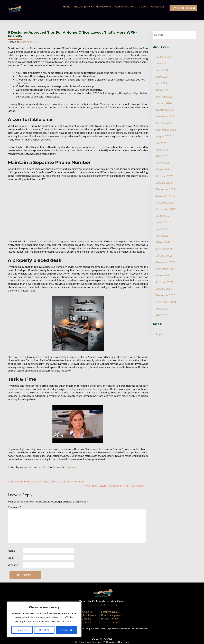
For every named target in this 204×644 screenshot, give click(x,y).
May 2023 (162, 149)
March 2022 (163, 235)
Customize (22, 630)
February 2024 (165, 89)
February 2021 (165, 274)
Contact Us (158, 6)
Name (11, 543)
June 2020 (162, 301)
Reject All (44, 630)
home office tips (118, 47)
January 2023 (164, 175)
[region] (44, 619)
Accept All (66, 630)
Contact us (88, 614)
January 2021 (164, 281)
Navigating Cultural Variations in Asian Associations (116, 478)
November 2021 (166, 255)
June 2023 (162, 142)
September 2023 (166, 122)
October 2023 (165, 115)
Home (66, 6)
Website (13, 557)
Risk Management (112, 608)
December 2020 (166, 288)
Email (11, 550)
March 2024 (163, 82)
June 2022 (162, 221)
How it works (104, 6)
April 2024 (162, 76)
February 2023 (165, 168)
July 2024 (162, 56)
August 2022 (164, 208)
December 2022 (166, 182)
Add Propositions (125, 6)
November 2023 (166, 109)
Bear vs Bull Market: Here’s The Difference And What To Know (46, 474)
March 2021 (163, 268)
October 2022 (165, 195)
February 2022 (165, 241)
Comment (14, 500)
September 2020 (166, 294)
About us (87, 604)
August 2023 (164, 129)
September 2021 (166, 261)
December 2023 (166, 102)
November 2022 (166, 188)
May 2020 (162, 308)
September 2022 (166, 202)
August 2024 (164, 49)
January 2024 (164, 96)
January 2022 (164, 248)
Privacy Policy (109, 611)
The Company (82, 6)
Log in (160, 326)
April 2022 (162, 228)
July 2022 (162, 215)
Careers (143, 6)
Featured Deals (110, 604)
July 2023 (162, 135)
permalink (71, 459)
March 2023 (163, 162)
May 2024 (162, 69)
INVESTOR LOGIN (183, 8)
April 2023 (162, 155)
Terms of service (111, 614)
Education (42, 459)
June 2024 (162, 62)
